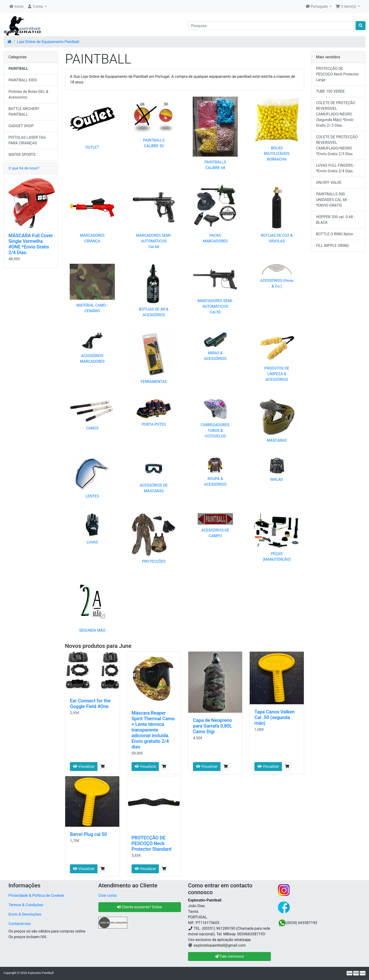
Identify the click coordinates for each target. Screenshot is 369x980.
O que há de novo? (24, 168)
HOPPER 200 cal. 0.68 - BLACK (335, 220)
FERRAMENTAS (154, 382)
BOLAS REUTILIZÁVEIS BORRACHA (277, 154)
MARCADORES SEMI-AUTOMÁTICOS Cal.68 (154, 241)
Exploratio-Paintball (41, 973)
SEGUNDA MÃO (92, 630)
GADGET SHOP (21, 126)
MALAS (277, 479)
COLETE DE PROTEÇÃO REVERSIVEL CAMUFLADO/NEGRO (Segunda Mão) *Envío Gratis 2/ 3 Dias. (336, 114)
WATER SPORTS (22, 155)
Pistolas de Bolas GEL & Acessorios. (28, 94)
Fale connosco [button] (229, 956)
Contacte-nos (20, 924)
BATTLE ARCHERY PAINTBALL (24, 112)
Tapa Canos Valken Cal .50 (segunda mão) (275, 717)
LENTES (92, 496)
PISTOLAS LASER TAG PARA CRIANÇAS (27, 140)
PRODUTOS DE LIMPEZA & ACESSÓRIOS (277, 374)
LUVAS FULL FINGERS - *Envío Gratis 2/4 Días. (335, 168)
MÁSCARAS (277, 440)
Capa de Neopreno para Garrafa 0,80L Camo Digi (213, 726)
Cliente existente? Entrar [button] (140, 907)
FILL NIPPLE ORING (333, 246)
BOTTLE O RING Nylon (335, 234)
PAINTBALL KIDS (23, 80)
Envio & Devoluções (25, 914)
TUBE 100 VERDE (331, 91)
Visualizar (84, 766)
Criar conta (108, 895)
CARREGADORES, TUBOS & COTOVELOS (215, 431)
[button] (37, 7)
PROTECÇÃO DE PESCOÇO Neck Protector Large (337, 74)
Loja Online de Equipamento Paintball (48, 42)
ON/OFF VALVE (329, 183)
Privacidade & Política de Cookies (36, 895)
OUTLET (92, 147)
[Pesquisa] (272, 26)
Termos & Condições (26, 905)
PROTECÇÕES (154, 561)
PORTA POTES (154, 424)
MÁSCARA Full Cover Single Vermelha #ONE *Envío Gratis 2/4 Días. (31, 244)
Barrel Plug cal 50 (88, 834)
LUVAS (92, 542)
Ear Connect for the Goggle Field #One (90, 704)
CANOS (92, 428)
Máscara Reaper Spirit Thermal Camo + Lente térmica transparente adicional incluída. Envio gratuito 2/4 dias (153, 730)
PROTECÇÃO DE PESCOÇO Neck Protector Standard (151, 843)
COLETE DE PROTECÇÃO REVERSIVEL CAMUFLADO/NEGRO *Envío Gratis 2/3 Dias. (337, 145)
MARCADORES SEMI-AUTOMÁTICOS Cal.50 (215, 306)
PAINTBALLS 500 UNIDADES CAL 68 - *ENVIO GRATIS (333, 200)
